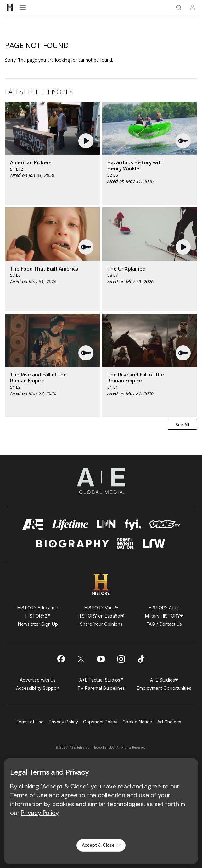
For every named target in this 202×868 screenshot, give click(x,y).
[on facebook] (61, 659)
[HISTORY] (10, 8)
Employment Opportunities (164, 688)
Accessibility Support (38, 688)
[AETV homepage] (33, 525)
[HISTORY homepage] (101, 585)
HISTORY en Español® (101, 616)
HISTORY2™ (38, 616)
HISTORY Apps (164, 608)
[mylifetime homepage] (70, 525)
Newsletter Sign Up (38, 624)
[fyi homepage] (133, 525)
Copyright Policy (100, 722)
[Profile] (193, 8)
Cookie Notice (137, 722)
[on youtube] (101, 659)
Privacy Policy (63, 722)
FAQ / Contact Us (164, 624)
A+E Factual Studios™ (101, 680)
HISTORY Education (38, 608)
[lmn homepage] (107, 525)
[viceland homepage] (165, 525)
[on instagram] (121, 659)
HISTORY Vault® (101, 608)
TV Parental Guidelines (101, 688)
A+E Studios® (164, 680)
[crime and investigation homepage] (126, 544)
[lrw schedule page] (154, 544)
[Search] (179, 8)
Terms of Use (30, 722)
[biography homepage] (73, 544)
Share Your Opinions (101, 624)
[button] (87, 141)
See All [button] (182, 424)
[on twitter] (81, 659)
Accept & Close (102, 845)
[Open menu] (23, 8)
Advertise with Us (38, 680)
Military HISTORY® (164, 616)
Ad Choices (169, 722)
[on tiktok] (141, 659)
